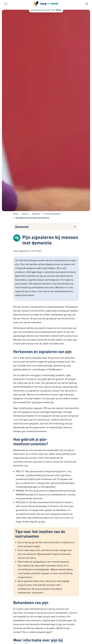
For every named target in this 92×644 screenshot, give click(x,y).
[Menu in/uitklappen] (6, 4)
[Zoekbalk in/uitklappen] (87, 4)
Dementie (22, 227)
